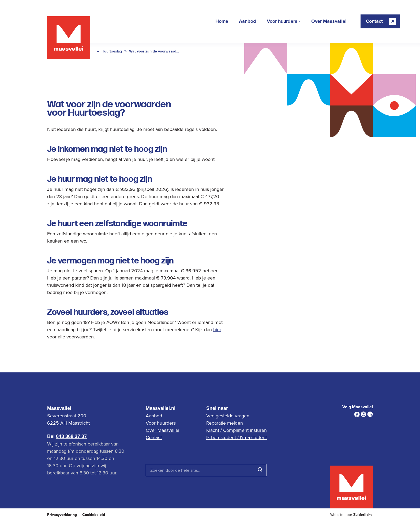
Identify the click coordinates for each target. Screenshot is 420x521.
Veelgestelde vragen (228, 416)
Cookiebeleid (94, 515)
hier (217, 329)
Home (222, 21)
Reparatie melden (225, 423)
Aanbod (247, 21)
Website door (351, 515)
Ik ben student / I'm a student (237, 437)
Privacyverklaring (62, 515)
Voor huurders (282, 21)
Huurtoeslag (112, 51)
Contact (154, 437)
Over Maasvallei (329, 21)
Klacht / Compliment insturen (237, 430)
